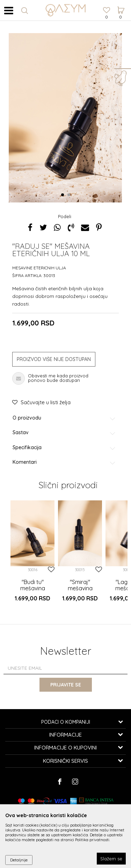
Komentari (64, 462)
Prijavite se (66, 685)
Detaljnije (19, 860)
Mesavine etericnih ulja (39, 268)
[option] (32, 555)
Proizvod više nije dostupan (54, 359)
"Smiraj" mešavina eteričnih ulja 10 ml (80, 591)
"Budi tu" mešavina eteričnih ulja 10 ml (32, 591)
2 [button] (70, 195)
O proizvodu (64, 418)
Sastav (64, 433)
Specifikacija (64, 448)
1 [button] (64, 195)
